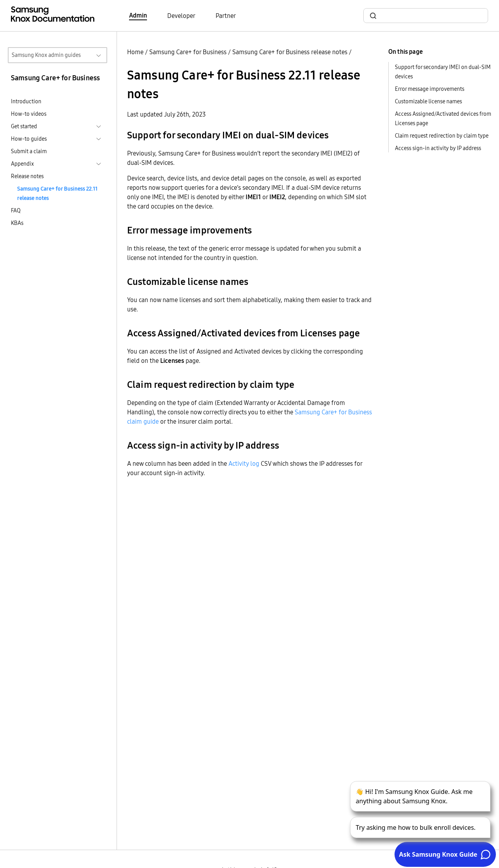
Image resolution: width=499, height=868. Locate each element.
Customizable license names (428, 101)
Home (135, 52)
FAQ (16, 210)
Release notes (27, 176)
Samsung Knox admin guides (46, 55)
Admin (138, 15)
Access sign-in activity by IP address (438, 148)
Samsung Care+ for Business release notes (290, 52)
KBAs (17, 223)
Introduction (26, 101)
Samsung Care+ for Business (188, 52)
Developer (181, 16)
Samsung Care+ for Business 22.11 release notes (57, 193)
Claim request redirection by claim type (442, 136)
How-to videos (29, 114)
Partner (226, 16)
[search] (430, 16)
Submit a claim (29, 151)
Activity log (244, 463)
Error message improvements (430, 89)
